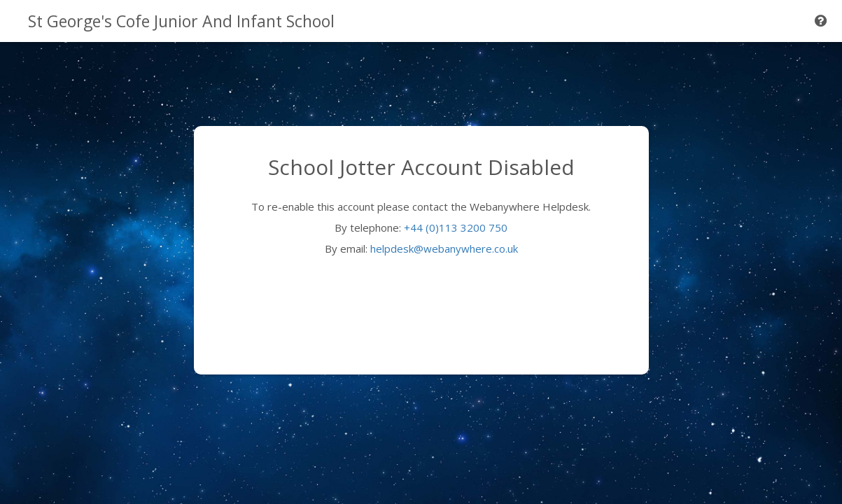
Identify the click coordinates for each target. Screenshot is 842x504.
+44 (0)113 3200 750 (456, 227)
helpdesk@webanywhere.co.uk (444, 248)
